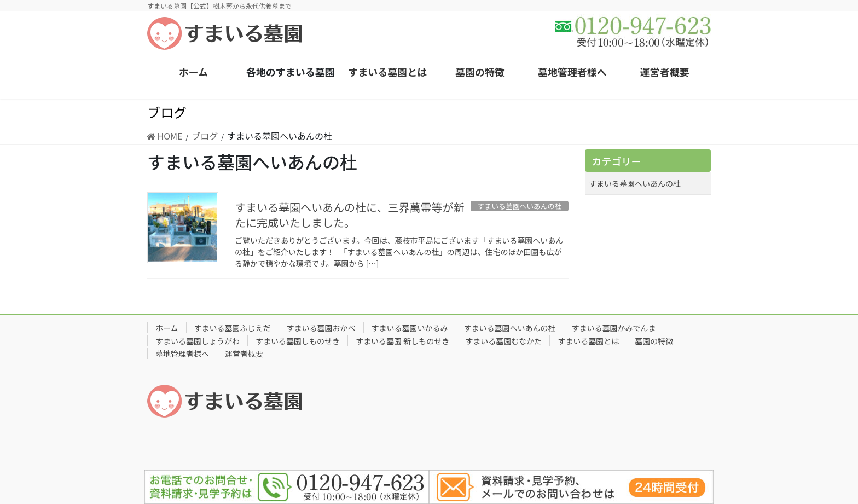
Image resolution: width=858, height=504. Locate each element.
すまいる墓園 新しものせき (402, 341)
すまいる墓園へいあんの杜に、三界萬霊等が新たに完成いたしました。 (349, 215)
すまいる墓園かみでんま (614, 328)
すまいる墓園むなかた (503, 341)
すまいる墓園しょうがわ (198, 341)
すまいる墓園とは (588, 341)
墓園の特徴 (654, 341)
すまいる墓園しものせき (298, 341)
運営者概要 (244, 354)
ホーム (167, 328)
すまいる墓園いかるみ (410, 328)
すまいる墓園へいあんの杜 (635, 183)
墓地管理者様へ (182, 354)
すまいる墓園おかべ (321, 328)
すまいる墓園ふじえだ (233, 328)
